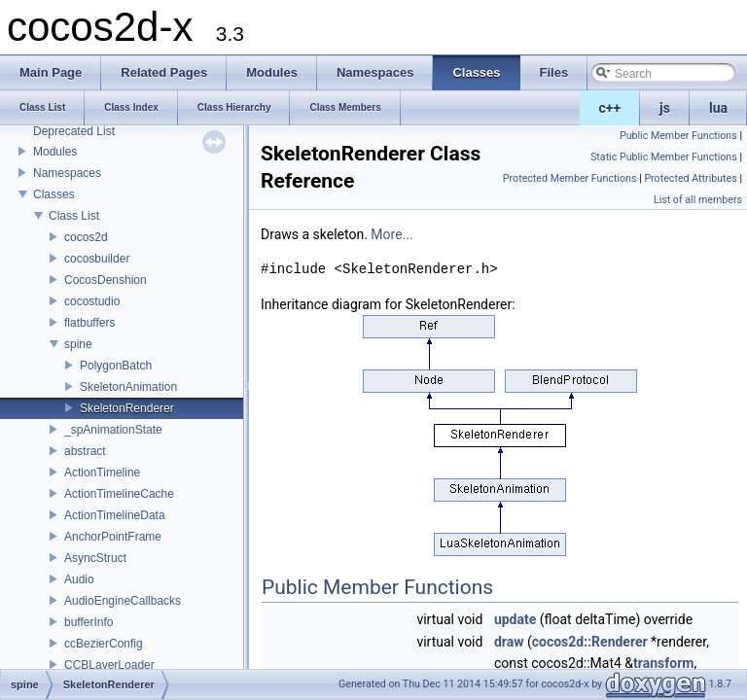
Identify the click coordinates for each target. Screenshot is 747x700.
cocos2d (86, 237)
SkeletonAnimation (128, 387)
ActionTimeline (102, 472)
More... (391, 234)
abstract (85, 451)
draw (509, 642)
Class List (74, 216)
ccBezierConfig (104, 644)
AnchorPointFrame (113, 537)
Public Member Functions (678, 136)
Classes (54, 194)
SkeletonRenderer (127, 408)
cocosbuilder (97, 259)
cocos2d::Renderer (590, 642)
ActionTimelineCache (119, 494)
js (665, 108)
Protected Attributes (690, 178)
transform (663, 663)
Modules (55, 152)
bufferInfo (89, 622)
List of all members (698, 200)
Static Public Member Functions (664, 157)
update (515, 619)
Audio (79, 579)
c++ (610, 108)
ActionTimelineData (115, 515)
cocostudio (92, 301)
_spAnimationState (113, 430)
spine (78, 344)
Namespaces (67, 173)
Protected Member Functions (570, 178)
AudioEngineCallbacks (123, 601)
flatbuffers (89, 323)
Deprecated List (74, 131)
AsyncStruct (95, 558)
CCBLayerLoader (109, 665)
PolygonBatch (116, 366)
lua (718, 108)
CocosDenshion (106, 280)
